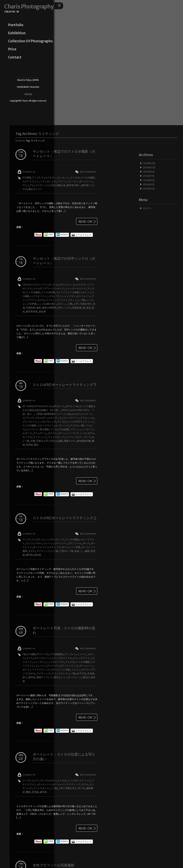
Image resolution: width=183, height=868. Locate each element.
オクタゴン (51, 178)
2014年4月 (149, 189)
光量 (33, 441)
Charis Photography (29, 7)
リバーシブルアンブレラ (78, 437)
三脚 (70, 304)
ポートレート (86, 181)
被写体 (29, 555)
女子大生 (81, 673)
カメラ (29, 658)
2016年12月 (149, 163)
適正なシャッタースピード (68, 677)
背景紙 (29, 445)
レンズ (90, 300)
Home (19, 141)
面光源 (38, 555)
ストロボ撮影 (88, 178)
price (12, 49)
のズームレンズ (67, 285)
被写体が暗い (73, 185)
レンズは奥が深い (47, 304)
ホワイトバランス (69, 666)
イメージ (82, 654)
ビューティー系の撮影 (38, 429)
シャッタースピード (76, 288)
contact (15, 57)
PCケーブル (43, 654)
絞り (25, 677)
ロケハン (62, 304)
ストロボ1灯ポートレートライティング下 (65, 385)
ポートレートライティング (72, 433)
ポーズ (86, 543)
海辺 (88, 308)
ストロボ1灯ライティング (81, 422)
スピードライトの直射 (68, 292)
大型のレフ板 (66, 551)
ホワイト (53, 433)
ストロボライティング (79, 780)
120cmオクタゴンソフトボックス (40, 285)
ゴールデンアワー (42, 288)
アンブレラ (38, 178)
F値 (24, 654)
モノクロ (27, 437)
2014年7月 (149, 176)
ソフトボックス (48, 181)
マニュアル (28, 185)
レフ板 (81, 300)
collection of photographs (30, 41)
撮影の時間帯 (49, 308)
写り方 (81, 788)
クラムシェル (87, 418)
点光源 (91, 673)
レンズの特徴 (29, 304)
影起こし (79, 551)
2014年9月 (149, 172)
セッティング (62, 425)
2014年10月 (149, 168)
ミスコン (76, 670)
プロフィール (75, 543)
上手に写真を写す (83, 304)
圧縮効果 (31, 308)
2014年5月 (149, 184)
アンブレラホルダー (36, 418)
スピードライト (31, 181)
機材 (28, 792)
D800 (65, 410)
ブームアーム (40, 433)
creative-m (29, 172)
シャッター (39, 662)
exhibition (17, 33)
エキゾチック (55, 418)
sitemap (28, 94)
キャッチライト (71, 418)
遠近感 (42, 311)
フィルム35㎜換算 (60, 429)
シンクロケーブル (55, 662)
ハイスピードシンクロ (42, 296)
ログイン (148, 208)
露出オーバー (35, 189)
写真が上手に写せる (47, 441)
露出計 (86, 677)
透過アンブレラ (44, 677)
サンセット (63, 178)
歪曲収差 (77, 308)
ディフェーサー (34, 543)
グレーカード (29, 422)
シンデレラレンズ (47, 422)
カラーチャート (42, 658)
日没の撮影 (56, 185)
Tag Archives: (37, 134)
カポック (40, 539)
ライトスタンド (69, 300)
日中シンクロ (64, 308)
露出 (36, 445)
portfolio (16, 25)
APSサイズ (59, 406)
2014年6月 (149, 180)
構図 (87, 551)
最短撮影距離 (84, 441)
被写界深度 (32, 311)
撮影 (39, 308)
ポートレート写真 (71, 547)
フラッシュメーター (68, 181)
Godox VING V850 (79, 410)
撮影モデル (70, 441)
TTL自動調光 (57, 654)
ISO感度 (27, 178)
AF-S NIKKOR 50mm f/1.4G (37, 406)
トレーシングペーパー (55, 543)
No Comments (88, 172)
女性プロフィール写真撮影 (54, 865)
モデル (41, 300)
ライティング (42, 185)
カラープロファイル (62, 658)
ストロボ (75, 178)
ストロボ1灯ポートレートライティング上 (65, 518)
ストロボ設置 (48, 292)
